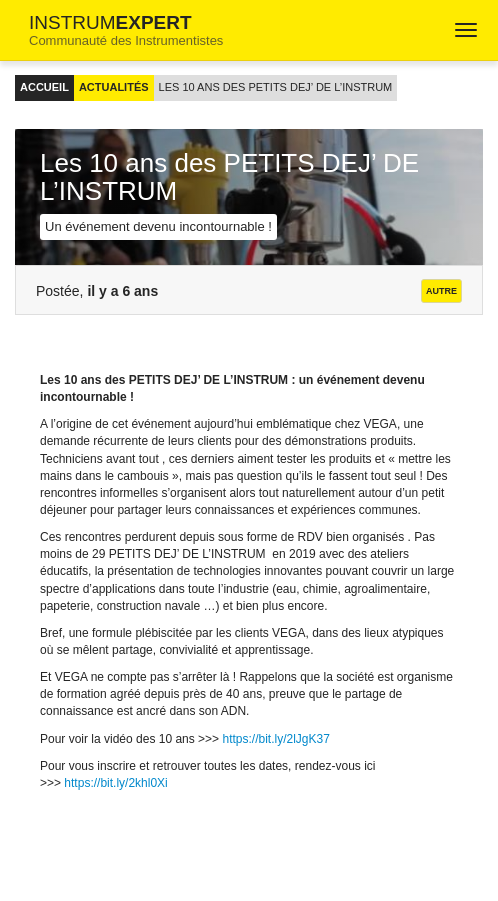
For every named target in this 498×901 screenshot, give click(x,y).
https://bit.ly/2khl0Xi (115, 783)
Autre (441, 291)
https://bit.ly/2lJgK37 (275, 739)
